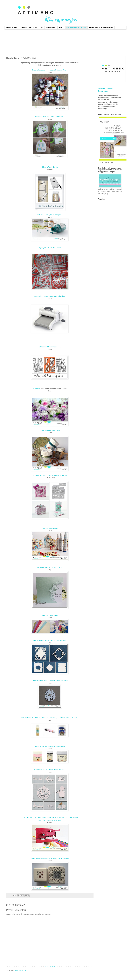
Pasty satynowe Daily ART (50, 430)
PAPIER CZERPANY (50, 615)
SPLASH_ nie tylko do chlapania (50, 215)
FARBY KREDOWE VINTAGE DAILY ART (50, 746)
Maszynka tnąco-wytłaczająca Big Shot (50, 296)
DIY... (61, 27)
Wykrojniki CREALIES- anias (50, 248)
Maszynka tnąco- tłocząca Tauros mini (50, 116)
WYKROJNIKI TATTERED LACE (50, 567)
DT (42, 27)
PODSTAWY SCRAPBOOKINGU (101, 27)
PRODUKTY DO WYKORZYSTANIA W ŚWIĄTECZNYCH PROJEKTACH (50, 718)
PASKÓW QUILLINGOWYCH (50, 820)
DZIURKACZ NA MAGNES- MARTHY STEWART (50, 858)
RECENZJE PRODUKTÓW (76, 27)
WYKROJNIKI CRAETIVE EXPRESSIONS (50, 640)
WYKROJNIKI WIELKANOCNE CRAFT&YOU (50, 681)
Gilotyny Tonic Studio (50, 167)
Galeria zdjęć (51, 27)
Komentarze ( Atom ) (22, 970)
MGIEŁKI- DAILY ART (50, 528)
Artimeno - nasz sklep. (29, 27)
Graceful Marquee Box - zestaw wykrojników (50, 475)
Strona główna (12, 27)
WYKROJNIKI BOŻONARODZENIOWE (50, 770)
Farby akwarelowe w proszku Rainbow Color (50, 70)
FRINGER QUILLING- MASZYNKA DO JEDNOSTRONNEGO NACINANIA (50, 818)
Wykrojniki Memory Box (48, 347)
